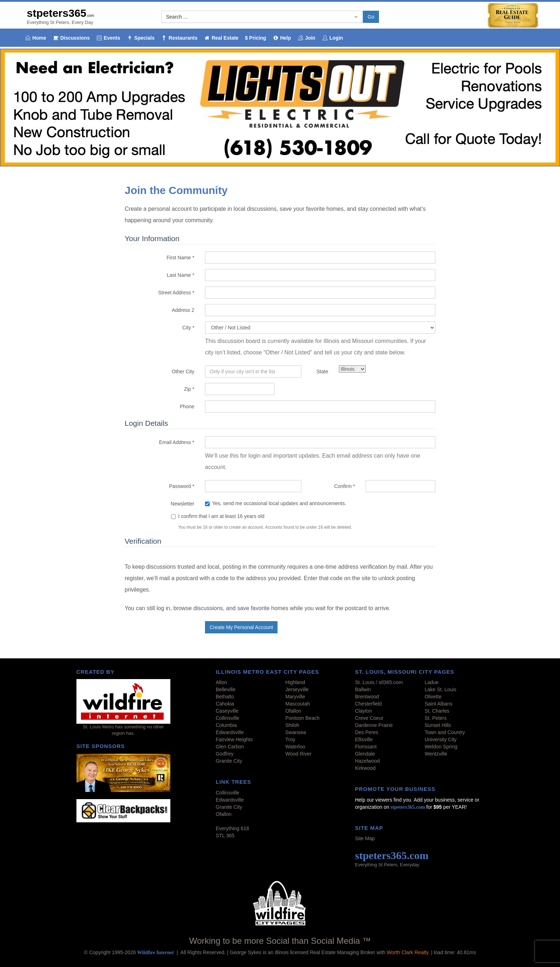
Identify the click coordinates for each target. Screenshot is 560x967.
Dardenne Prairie (374, 725)
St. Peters (436, 718)
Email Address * (177, 442)
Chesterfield (368, 704)
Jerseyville (297, 689)
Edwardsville (230, 732)
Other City (183, 372)
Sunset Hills (438, 725)
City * (188, 328)
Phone (187, 407)
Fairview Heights (234, 739)
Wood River (298, 754)
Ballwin (363, 689)
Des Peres (367, 732)
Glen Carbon (230, 747)
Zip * (189, 389)
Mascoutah (297, 704)
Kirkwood (365, 768)
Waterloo (295, 747)
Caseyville (227, 711)
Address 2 (183, 310)
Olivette (433, 697)
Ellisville (364, 739)
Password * (182, 486)
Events (108, 38)
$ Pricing (256, 38)
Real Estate (221, 38)
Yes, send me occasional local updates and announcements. (276, 503)
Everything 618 (232, 828)
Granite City (229, 761)
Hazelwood (367, 761)
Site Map (365, 838)
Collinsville (227, 718)
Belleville (226, 689)
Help (282, 38)
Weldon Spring (441, 747)
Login (332, 38)
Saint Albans (439, 704)
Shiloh (292, 725)
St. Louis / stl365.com (379, 682)
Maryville (295, 697)
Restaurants (179, 38)
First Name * (180, 258)
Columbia (226, 725)
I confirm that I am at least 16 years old (221, 516)
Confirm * (345, 486)
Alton (221, 682)
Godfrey (225, 754)
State (322, 372)
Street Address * (176, 293)
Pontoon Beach (302, 718)
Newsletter (182, 504)
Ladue (432, 682)
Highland (295, 682)
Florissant (366, 747)
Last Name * (181, 275)
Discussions (71, 38)
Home (35, 38)
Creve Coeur (369, 718)
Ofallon (293, 711)
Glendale (365, 754)
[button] (262, 17)
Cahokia (225, 704)
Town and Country (445, 732)
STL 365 (225, 836)
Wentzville (436, 754)
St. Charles (437, 711)
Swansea (296, 732)
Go (371, 17)
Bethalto (225, 697)
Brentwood (367, 697)
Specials (140, 38)
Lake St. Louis (441, 689)
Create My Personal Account (241, 627)
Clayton (363, 711)
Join (306, 38)
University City (441, 739)
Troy (290, 739)
